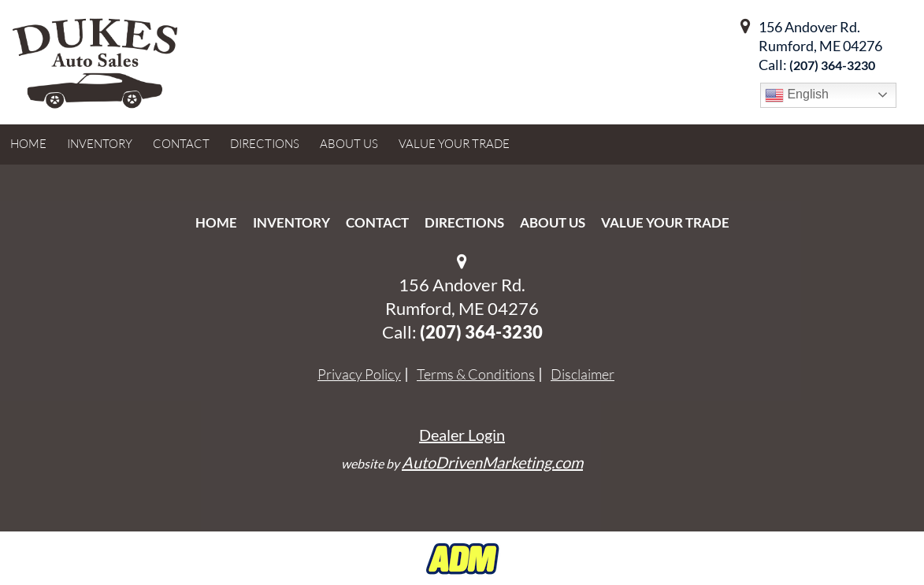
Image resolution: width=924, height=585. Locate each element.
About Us (553, 222)
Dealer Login (462, 435)
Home (216, 222)
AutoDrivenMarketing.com (492, 462)
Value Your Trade (665, 222)
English (797, 95)
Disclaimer (583, 374)
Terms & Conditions (476, 374)
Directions (464, 222)
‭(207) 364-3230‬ (832, 65)
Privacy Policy (359, 374)
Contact (377, 222)
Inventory (291, 222)
